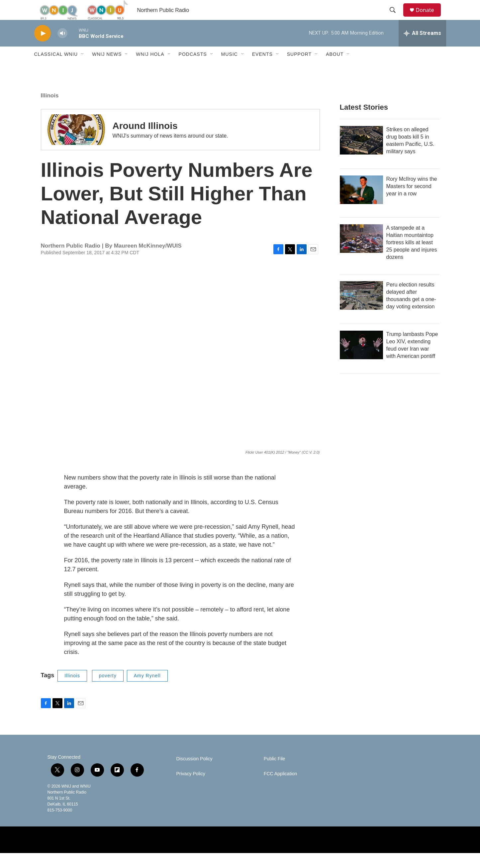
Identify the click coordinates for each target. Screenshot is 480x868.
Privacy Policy (191, 789)
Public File (275, 774)
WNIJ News (107, 69)
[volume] (62, 48)
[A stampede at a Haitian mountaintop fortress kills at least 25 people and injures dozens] (361, 254)
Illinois (50, 110)
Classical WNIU (56, 69)
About (335, 69)
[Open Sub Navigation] (83, 69)
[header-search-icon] (396, 18)
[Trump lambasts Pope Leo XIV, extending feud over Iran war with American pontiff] (361, 360)
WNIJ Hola (150, 69)
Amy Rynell (147, 691)
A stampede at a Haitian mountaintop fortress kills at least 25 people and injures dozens (412, 257)
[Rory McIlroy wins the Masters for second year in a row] (361, 205)
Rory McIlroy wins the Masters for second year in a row (412, 201)
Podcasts (193, 69)
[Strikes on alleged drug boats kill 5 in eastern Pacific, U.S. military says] (361, 155)
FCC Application (280, 789)
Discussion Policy (194, 774)
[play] (43, 48)
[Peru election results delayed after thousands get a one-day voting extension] (361, 310)
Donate (429, 17)
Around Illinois (145, 141)
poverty (108, 691)
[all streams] (422, 48)
